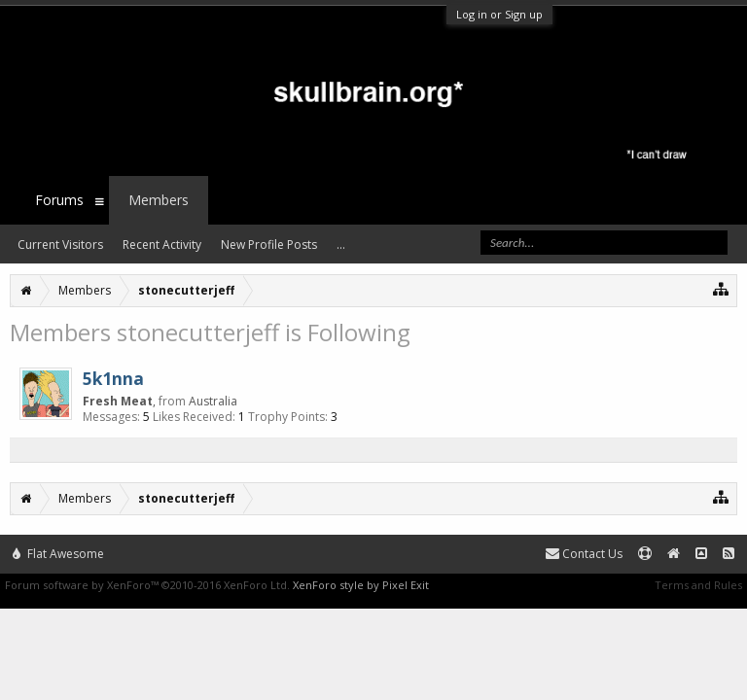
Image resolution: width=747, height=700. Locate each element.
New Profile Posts (269, 245)
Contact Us (584, 554)
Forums (59, 200)
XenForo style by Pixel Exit (361, 585)
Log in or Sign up (499, 14)
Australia (213, 401)
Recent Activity (162, 245)
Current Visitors (60, 245)
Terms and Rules (698, 585)
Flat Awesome (58, 554)
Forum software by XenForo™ (147, 585)
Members (159, 200)
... (341, 245)
